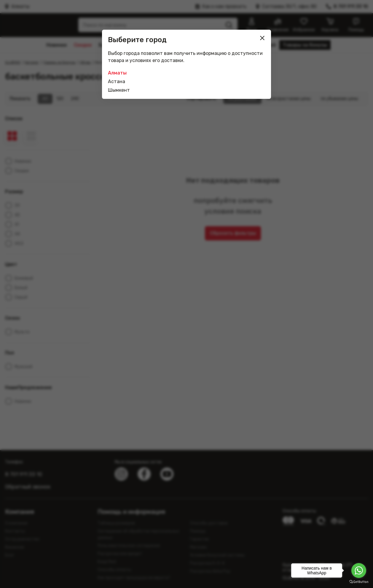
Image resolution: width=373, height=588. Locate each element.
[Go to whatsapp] (359, 570)
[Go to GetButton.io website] (359, 582)
